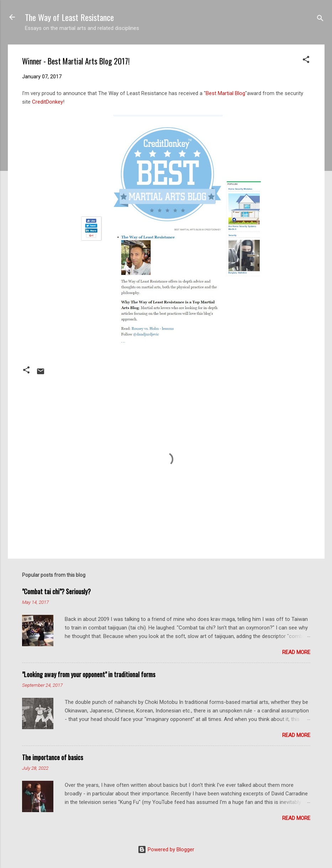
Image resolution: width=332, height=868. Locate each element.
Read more (296, 652)
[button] (306, 61)
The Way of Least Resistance (69, 17)
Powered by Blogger (166, 849)
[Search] (320, 19)
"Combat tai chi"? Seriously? (56, 591)
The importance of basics (52, 757)
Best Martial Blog (225, 93)
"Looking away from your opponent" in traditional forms (89, 674)
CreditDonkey (48, 102)
